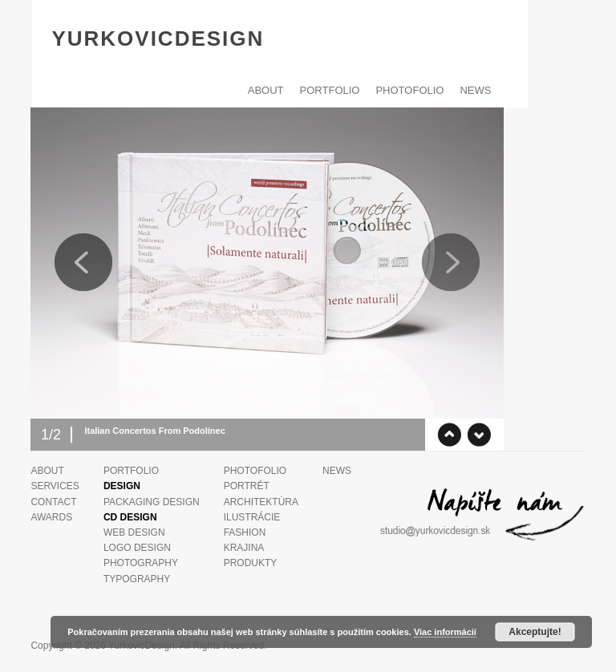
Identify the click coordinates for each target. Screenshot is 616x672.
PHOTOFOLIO (409, 90)
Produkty (251, 563)
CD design (130, 517)
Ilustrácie (252, 517)
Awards (51, 517)
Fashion (245, 532)
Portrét (247, 486)
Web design (134, 532)
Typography (137, 579)
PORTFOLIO (330, 90)
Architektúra (261, 502)
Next (451, 262)
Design (122, 486)
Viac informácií (445, 632)
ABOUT (266, 90)
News (475, 90)
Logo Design (137, 548)
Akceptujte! (535, 632)
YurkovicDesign (158, 38)
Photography (141, 563)
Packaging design (152, 502)
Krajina (244, 548)
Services (55, 486)
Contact (53, 502)
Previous (83, 262)
